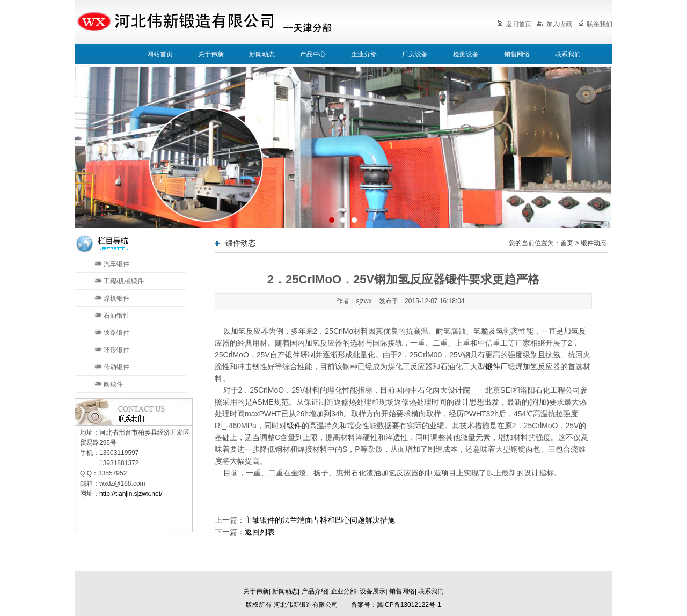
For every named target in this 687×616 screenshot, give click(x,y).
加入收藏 (554, 24)
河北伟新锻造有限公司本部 (145, 578)
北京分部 (210, 578)
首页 (567, 243)
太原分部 (326, 578)
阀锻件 (113, 384)
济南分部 (287, 578)
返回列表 (260, 532)
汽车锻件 (116, 264)
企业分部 (364, 54)
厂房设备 (415, 54)
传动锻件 (116, 367)
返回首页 (514, 24)
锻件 (294, 426)
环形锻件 (116, 350)
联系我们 (595, 24)
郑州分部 (364, 578)
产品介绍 (315, 591)
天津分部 (249, 578)
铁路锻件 (116, 333)
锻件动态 (594, 243)
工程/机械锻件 (124, 281)
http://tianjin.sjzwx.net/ (131, 494)
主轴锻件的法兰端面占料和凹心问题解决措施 (320, 520)
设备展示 (372, 591)
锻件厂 (496, 366)
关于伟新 (211, 54)
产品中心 (313, 54)
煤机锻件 (116, 298)
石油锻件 (116, 316)
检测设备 (466, 54)
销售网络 (517, 54)
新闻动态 (262, 54)
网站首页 (160, 54)
